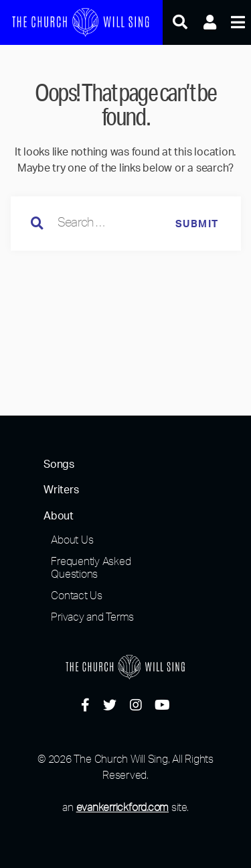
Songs (59, 464)
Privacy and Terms (92, 617)
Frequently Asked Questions (91, 567)
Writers (61, 490)
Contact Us (77, 595)
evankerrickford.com (122, 807)
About (59, 516)
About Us (72, 540)
